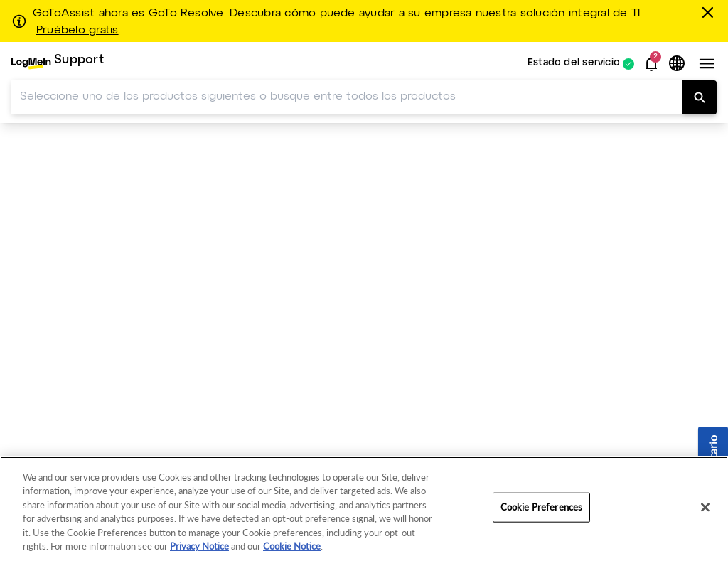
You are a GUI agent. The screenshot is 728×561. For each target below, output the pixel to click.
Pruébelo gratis (77, 31)
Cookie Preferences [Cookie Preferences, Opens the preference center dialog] (541, 507)
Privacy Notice (199, 546)
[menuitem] (58, 64)
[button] (651, 64)
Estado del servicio (574, 64)
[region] (364, 509)
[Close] (705, 508)
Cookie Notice (292, 546)
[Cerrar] (710, 12)
